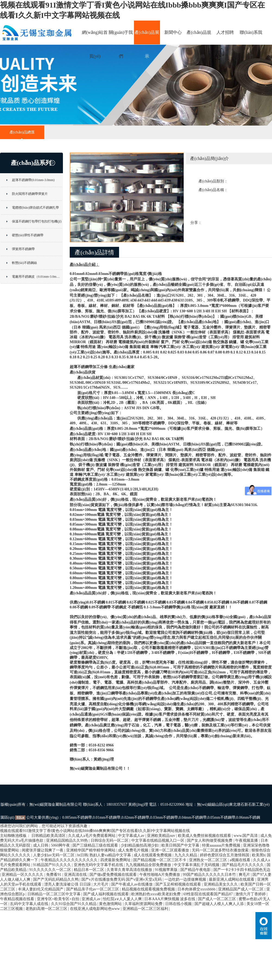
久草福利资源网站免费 (144, 904)
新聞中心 (173, 32)
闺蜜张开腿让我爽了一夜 (43, 850)
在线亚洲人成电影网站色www (95, 909)
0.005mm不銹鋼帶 (77, 817)
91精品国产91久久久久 (53, 865)
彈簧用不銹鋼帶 (23, 249)
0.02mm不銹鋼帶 (135, 817)
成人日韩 (41, 845)
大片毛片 (101, 884)
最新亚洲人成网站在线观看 (232, 879)
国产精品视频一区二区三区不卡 (160, 860)
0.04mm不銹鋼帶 (193, 817)
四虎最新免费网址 (116, 860)
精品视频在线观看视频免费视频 (149, 889)
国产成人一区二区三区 (217, 899)
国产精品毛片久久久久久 (244, 865)
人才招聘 (225, 32)
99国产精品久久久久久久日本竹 (210, 875)
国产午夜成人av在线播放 (132, 884)
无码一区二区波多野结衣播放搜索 (221, 850)
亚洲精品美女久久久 (221, 884)
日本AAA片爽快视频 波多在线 (170, 899)
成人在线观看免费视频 (153, 855)
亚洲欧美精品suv (161, 836)
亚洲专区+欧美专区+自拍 (58, 899)
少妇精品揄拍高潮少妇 (140, 845)
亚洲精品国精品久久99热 (68, 840)
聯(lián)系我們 (251, 37)
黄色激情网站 (111, 904)
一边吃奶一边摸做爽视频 (186, 879)
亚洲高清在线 (76, 875)
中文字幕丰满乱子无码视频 (197, 865)
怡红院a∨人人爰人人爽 (123, 899)
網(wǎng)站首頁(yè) (95, 37)
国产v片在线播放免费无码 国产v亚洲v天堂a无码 (122, 879)
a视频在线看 (241, 860)
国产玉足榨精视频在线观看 (179, 884)
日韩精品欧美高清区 (49, 836)
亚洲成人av (92, 899)
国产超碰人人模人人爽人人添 (220, 904)
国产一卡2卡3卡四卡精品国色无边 (242, 870)
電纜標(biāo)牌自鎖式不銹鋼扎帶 (35, 208)
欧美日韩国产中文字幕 (181, 845)
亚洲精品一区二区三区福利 (146, 909)
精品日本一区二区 (89, 870)
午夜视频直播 (247, 840)
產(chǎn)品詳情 (94, 252)
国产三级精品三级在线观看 (96, 845)
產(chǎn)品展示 (147, 37)
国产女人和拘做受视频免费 (210, 840)
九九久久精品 (186, 855)
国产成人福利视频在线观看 (107, 894)
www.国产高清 (246, 836)
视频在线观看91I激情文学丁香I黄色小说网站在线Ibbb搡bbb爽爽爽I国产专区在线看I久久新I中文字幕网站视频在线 (95, 831)
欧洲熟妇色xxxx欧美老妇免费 (156, 894)
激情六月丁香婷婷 (251, 894)
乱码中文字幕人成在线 (30, 904)
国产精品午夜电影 (196, 870)
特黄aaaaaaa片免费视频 (222, 845)
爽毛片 (245, 875)
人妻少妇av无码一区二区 (54, 855)
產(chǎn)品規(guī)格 (199, 37)
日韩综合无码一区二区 (110, 840)
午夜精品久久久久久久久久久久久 (70, 860)
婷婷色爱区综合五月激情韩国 (225, 855)
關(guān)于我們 (121, 37)
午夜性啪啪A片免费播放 (160, 875)
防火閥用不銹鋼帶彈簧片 (30, 194)
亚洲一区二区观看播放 (171, 850)
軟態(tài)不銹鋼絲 (24, 263)
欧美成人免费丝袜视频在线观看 (205, 836)
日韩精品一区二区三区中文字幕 (55, 894)
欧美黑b (259, 855)
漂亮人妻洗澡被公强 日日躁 (68, 884)
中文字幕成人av (132, 836)
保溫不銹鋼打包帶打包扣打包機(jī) (37, 221)
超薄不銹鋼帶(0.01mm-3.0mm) (33, 180)
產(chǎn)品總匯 (22, 132)
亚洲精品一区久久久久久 (23, 875)
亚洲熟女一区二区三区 (209, 860)
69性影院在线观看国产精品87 (209, 894)
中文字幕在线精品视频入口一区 (158, 840)
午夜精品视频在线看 (18, 899)
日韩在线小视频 (179, 904)
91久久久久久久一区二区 (51, 870)
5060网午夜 (61, 845)
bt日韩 (83, 855)
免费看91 (54, 875)
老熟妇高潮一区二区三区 (47, 909)
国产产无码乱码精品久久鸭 (56, 879)
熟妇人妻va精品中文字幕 (111, 855)
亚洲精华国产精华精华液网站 (91, 850)
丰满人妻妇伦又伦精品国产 (41, 889)
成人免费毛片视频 (134, 850)
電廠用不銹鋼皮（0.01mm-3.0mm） (37, 277)
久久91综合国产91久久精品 (74, 904)
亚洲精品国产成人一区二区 (241, 889)
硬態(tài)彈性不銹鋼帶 (28, 235)
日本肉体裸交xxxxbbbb (197, 889)
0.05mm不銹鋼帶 (221, 817)
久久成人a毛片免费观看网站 (92, 836)
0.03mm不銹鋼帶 (164, 817)
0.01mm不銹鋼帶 (107, 817)
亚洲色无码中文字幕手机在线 (99, 865)
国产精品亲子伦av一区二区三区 (93, 889)
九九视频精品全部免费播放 (149, 865)
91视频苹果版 (167, 870)
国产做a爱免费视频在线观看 (114, 875)
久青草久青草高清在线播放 (130, 870)
